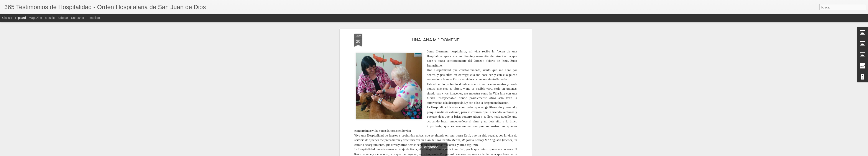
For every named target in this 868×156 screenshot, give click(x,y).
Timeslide (93, 18)
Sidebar (63, 18)
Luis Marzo (460, 153)
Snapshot (78, 18)
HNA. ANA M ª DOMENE (436, 28)
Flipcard (20, 18)
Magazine (35, 18)
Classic (7, 18)
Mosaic (50, 18)
